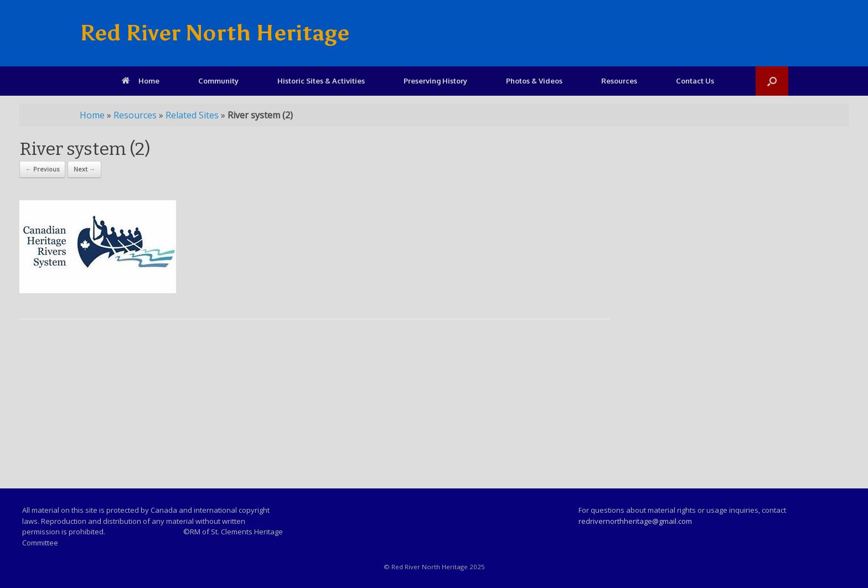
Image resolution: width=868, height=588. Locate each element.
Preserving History (435, 81)
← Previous (42, 169)
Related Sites (192, 115)
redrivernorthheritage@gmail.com (635, 521)
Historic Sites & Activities (321, 81)
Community (218, 81)
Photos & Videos (534, 81)
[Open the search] (772, 81)
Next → (84, 169)
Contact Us (695, 81)
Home (141, 81)
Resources (619, 81)
